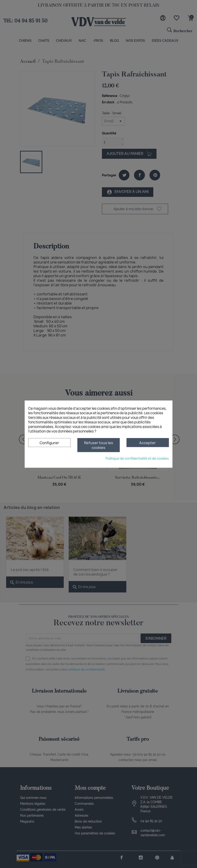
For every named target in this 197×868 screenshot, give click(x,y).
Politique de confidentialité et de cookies (137, 458)
